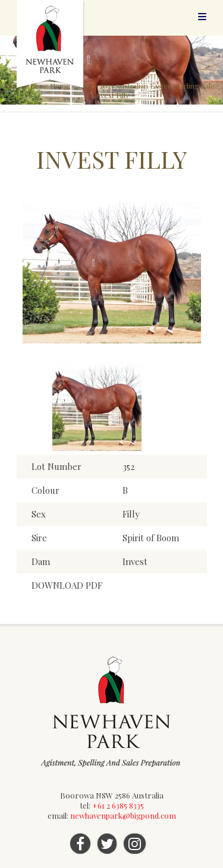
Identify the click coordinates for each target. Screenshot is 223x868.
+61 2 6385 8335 (118, 805)
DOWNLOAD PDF (67, 585)
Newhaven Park (51, 45)
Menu (202, 16)
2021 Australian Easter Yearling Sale (157, 86)
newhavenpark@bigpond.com (123, 815)
